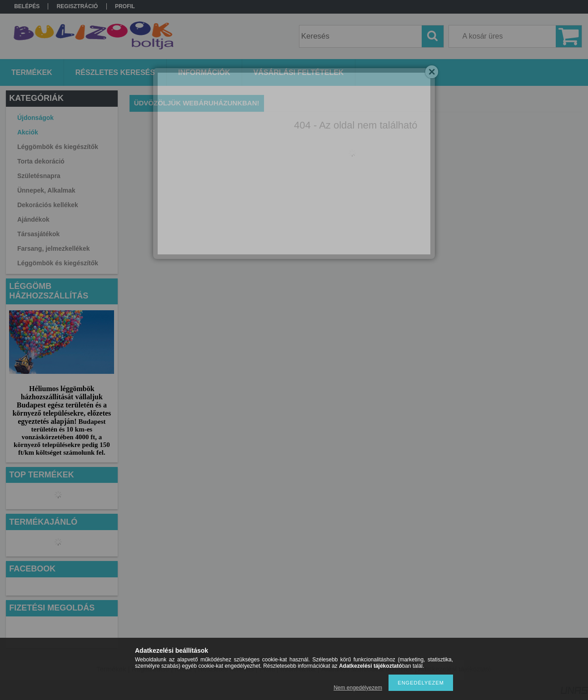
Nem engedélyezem (358, 688)
